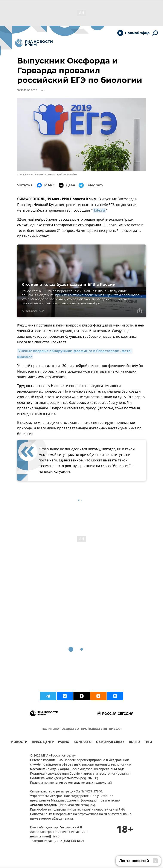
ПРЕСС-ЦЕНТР (43, 742)
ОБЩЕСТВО (70, 729)
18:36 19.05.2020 (27, 90)
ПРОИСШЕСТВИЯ (94, 729)
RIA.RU (134, 742)
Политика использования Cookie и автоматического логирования (80, 774)
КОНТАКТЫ (83, 742)
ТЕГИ (148, 742)
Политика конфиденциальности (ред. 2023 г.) (64, 778)
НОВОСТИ (19, 742)
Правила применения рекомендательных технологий (71, 783)
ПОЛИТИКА (50, 729)
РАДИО (64, 742)
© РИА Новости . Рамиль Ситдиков (35, 174)
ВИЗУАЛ (115, 729)
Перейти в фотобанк (66, 174)
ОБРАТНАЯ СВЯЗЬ (110, 742)
